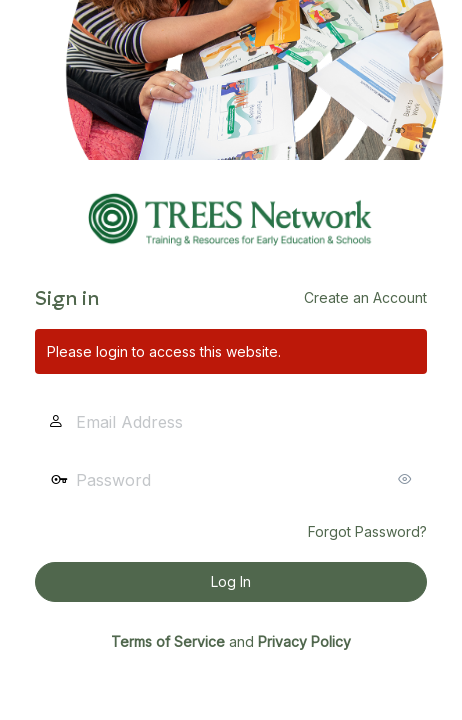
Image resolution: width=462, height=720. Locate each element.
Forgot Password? (367, 531)
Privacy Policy (304, 641)
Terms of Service (168, 641)
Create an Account (365, 297)
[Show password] (407, 479)
